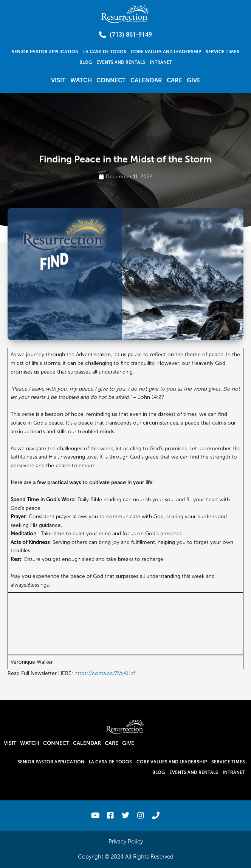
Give (194, 80)
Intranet (161, 62)
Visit (58, 80)
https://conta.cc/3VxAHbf (105, 673)
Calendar (146, 80)
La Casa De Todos (105, 52)
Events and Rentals (121, 62)
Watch (81, 80)
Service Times (222, 52)
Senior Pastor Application (45, 52)
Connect (111, 80)
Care (174, 80)
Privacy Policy (126, 842)
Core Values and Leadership (166, 52)
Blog (86, 62)
